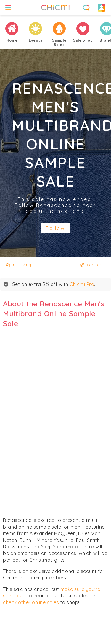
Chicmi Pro (82, 284)
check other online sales (31, 602)
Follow (55, 228)
